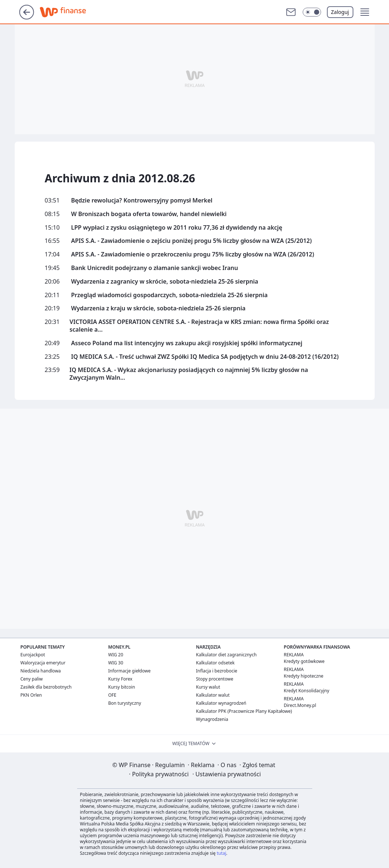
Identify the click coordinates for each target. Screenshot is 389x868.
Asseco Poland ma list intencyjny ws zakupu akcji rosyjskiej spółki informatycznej (187, 343)
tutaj (221, 853)
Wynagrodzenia (212, 719)
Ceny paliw (32, 679)
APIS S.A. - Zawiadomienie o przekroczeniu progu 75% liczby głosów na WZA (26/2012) (193, 254)
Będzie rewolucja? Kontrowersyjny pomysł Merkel (142, 200)
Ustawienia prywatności (227, 774)
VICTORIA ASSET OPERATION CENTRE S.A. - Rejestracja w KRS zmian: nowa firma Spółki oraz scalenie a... (199, 326)
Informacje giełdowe (129, 671)
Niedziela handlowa (41, 671)
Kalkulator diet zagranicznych (226, 655)
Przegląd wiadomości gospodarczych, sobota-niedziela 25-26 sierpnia (170, 295)
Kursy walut (208, 687)
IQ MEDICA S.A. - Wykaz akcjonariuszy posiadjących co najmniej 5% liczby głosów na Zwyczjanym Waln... (189, 374)
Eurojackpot (33, 655)
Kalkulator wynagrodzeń (221, 703)
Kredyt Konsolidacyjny (307, 691)
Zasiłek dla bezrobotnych (46, 687)
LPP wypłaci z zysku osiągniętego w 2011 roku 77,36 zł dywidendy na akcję (177, 228)
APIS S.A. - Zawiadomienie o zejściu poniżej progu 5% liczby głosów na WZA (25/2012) (192, 241)
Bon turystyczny (125, 703)
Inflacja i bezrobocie (217, 671)
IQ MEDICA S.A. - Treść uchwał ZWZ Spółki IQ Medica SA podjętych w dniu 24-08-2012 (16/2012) (205, 357)
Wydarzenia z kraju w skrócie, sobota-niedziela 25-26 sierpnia (159, 308)
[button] (312, 12)
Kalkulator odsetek (215, 663)
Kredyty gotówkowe (304, 661)
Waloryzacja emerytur (43, 663)
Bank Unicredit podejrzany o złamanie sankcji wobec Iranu (155, 268)
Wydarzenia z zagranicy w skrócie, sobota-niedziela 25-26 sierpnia (165, 282)
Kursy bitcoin (122, 687)
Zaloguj (340, 12)
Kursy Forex (120, 679)
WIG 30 (116, 663)
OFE (112, 695)
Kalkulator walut (213, 695)
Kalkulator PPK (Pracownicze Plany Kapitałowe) (244, 711)
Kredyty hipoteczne (304, 676)
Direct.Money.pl (300, 705)
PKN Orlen (31, 695)
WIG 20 (116, 655)
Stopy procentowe (215, 679)
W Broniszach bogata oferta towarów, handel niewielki (149, 214)
